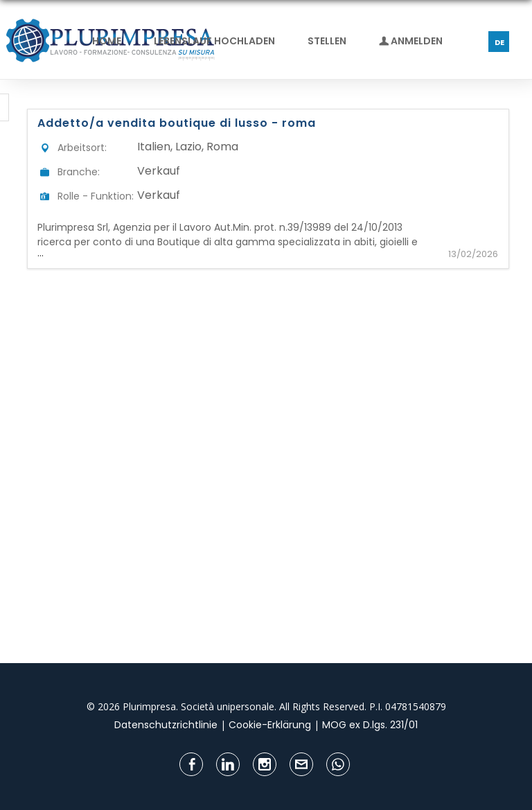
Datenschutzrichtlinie (166, 725)
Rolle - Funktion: (96, 196)
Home (107, 41)
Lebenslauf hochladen (214, 41)
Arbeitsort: (82, 148)
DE (499, 42)
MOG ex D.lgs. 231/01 (370, 725)
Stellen (327, 41)
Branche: (79, 172)
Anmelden (411, 41)
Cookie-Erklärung (270, 725)
